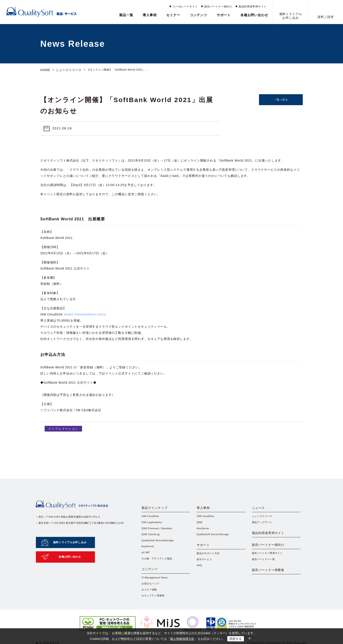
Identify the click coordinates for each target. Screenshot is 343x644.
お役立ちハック (151, 593)
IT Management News (156, 587)
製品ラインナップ (158, 508)
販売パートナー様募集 (273, 586)
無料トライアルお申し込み (70, 540)
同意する (236, 639)
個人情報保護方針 (182, 639)
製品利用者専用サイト (253, 7)
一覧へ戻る (281, 99)
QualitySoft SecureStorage (159, 543)
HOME (45, 70)
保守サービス (205, 567)
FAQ (199, 574)
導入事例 (150, 15)
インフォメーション (62, 428)
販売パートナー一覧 (264, 571)
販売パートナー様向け (218, 7)
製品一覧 (126, 15)
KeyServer (148, 550)
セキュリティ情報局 (154, 606)
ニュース (260, 508)
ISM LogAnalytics (153, 524)
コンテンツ (199, 15)
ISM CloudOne (151, 518)
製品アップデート (263, 524)
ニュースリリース (65, 70)
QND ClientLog (151, 537)
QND (200, 524)
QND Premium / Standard (158, 531)
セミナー (173, 15)
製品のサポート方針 (209, 561)
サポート (224, 15)
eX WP (146, 556)
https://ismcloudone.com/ (85, 314)
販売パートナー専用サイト (269, 565)
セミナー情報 (150, 599)
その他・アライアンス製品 (158, 562)
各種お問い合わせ (254, 15)
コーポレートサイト (185, 7)
